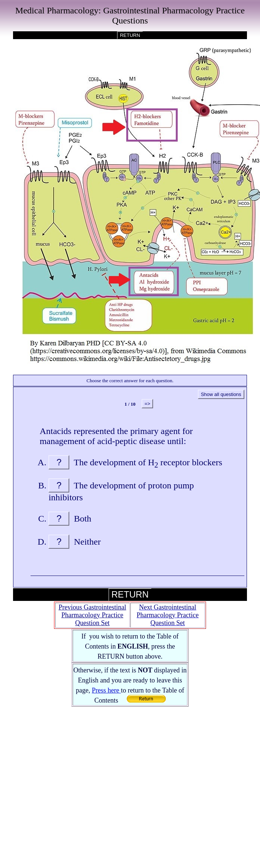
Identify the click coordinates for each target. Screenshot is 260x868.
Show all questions (221, 394)
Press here (107, 690)
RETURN (130, 35)
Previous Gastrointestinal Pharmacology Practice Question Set (92, 615)
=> (147, 404)
